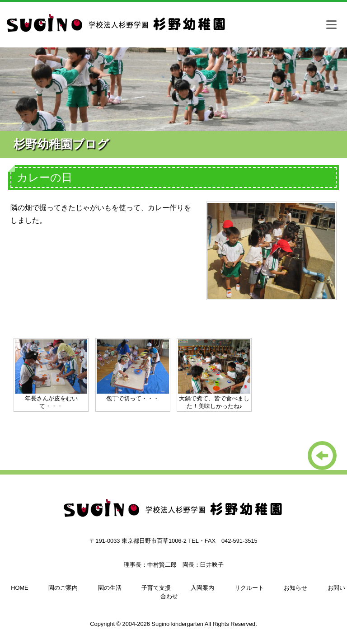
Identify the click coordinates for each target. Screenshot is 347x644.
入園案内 (202, 588)
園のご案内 (63, 588)
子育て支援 (156, 588)
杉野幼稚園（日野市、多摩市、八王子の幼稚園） (117, 27)
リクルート (249, 588)
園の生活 (110, 588)
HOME (19, 588)
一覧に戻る (322, 456)
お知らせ (295, 588)
